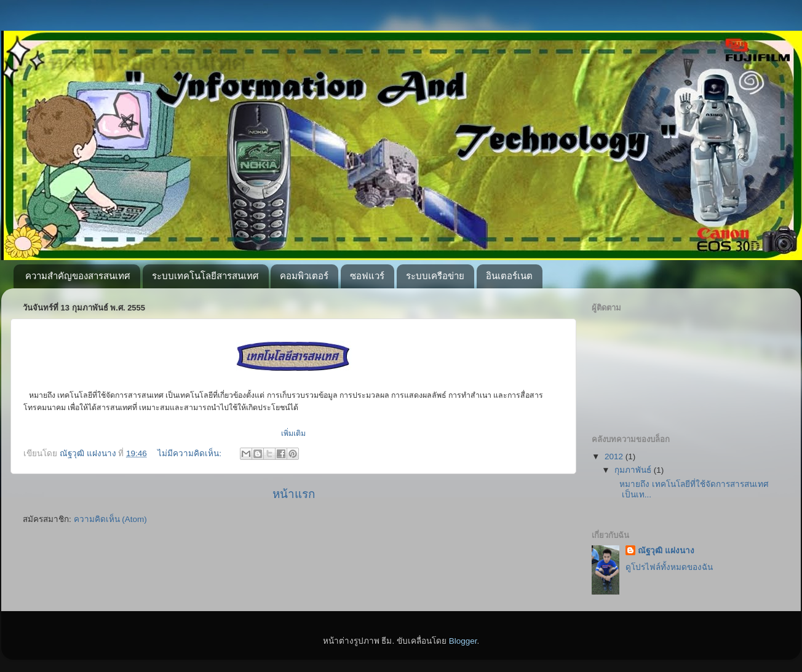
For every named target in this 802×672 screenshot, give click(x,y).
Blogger (463, 641)
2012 (615, 457)
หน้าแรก (294, 494)
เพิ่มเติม (293, 433)
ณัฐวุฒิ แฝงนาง (666, 551)
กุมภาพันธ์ (634, 470)
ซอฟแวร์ (367, 276)
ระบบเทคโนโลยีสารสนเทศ (205, 276)
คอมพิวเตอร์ (304, 276)
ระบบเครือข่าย (435, 276)
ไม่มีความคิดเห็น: (191, 453)
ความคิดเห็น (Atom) (110, 519)
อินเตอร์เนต (509, 276)
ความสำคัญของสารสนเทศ (78, 276)
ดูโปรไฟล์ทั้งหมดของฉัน (669, 567)
